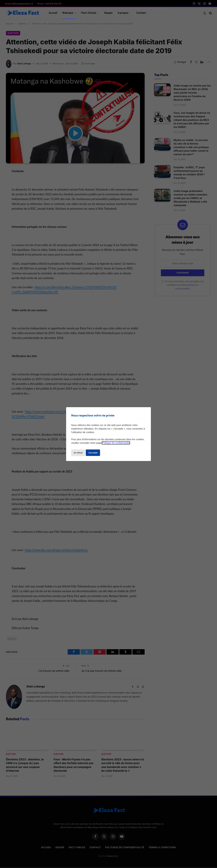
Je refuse (78, 452)
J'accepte (93, 452)
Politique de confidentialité (116, 443)
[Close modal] (142, 415)
